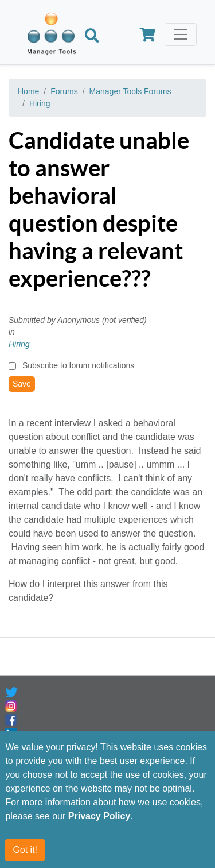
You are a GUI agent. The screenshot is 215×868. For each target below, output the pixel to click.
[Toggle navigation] (181, 34)
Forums (64, 91)
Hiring (40, 103)
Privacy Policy (99, 816)
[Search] (92, 37)
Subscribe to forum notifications (78, 365)
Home (28, 91)
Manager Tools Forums (130, 91)
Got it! (25, 850)
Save (22, 384)
